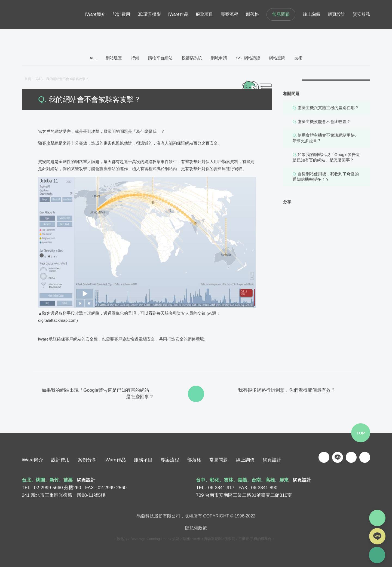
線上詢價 (245, 460)
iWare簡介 (32, 460)
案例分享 (87, 460)
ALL (93, 58)
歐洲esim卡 (192, 539)
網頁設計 (272, 460)
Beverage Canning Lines (150, 539)
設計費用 (60, 460)
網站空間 (277, 58)
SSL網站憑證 (248, 58)
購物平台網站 (160, 58)
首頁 (28, 79)
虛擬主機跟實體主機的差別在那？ (328, 108)
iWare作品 (115, 460)
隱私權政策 (196, 528)
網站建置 (114, 58)
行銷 (135, 58)
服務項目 (143, 460)
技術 (298, 58)
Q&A (41, 79)
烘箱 (176, 539)
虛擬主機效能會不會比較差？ (324, 122)
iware (39, 14)
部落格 (194, 460)
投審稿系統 (192, 58)
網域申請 (219, 58)
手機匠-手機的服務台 (255, 539)
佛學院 (230, 539)
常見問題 (281, 14)
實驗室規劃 (213, 539)
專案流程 (170, 460)
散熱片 (122, 539)
